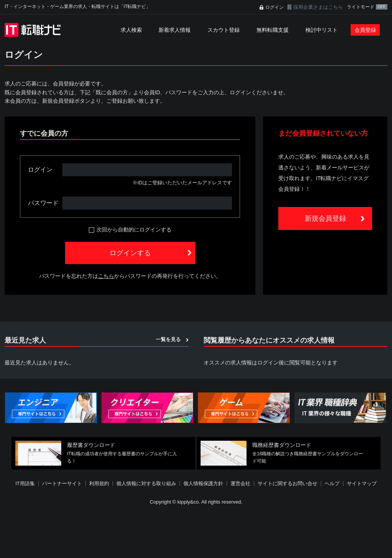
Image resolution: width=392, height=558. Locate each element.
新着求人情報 (175, 30)
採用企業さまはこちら (318, 7)
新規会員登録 (325, 218)
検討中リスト (322, 30)
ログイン (274, 7)
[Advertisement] (196, 533)
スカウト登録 (224, 30)
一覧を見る (168, 339)
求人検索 (131, 30)
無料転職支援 (273, 30)
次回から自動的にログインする (134, 230)
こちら (106, 276)
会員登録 (365, 30)
